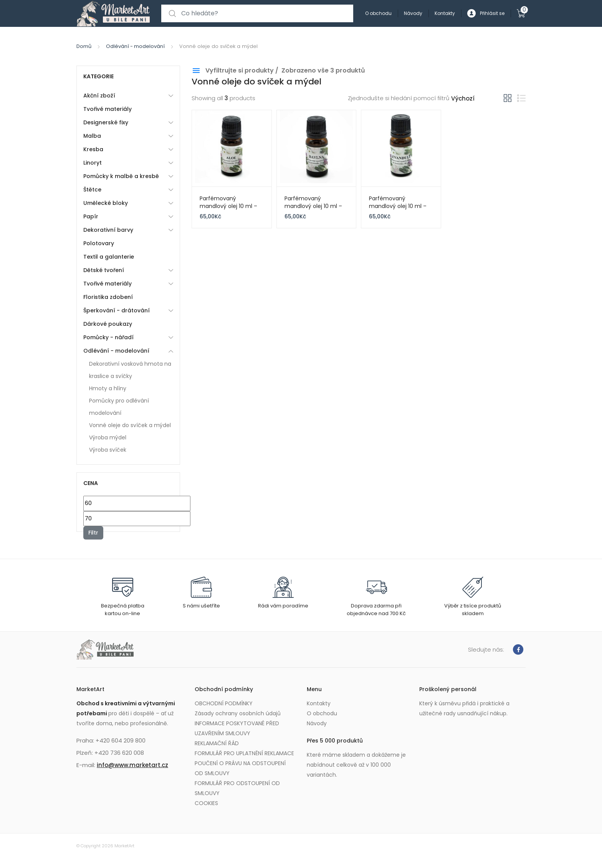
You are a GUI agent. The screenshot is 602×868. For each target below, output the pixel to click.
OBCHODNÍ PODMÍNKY (224, 703)
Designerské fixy (106, 122)
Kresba (93, 149)
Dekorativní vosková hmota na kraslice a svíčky (130, 370)
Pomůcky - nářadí (108, 337)
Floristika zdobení (108, 297)
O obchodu (378, 13)
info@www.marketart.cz (132, 765)
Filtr (93, 533)
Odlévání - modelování (135, 46)
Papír (91, 216)
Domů (84, 46)
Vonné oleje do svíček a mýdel (130, 425)
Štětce (92, 190)
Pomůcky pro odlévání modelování (119, 407)
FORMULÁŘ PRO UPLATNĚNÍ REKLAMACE (244, 753)
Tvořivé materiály (107, 109)
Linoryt (93, 163)
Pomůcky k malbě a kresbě (121, 176)
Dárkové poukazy (108, 324)
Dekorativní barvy (108, 230)
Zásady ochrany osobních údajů (238, 713)
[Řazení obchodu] (477, 99)
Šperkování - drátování (117, 310)
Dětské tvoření (104, 270)
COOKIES (206, 803)
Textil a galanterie (109, 257)
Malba (92, 136)
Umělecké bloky (106, 203)
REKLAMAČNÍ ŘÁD (217, 743)
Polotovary (99, 243)
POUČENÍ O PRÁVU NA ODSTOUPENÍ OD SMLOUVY (240, 768)
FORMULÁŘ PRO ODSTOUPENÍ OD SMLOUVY (237, 788)
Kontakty (445, 13)
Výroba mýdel (108, 437)
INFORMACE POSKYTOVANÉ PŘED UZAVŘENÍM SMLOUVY (237, 728)
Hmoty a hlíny (108, 388)
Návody (413, 13)
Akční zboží (99, 96)
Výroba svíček (108, 450)
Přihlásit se (486, 14)
